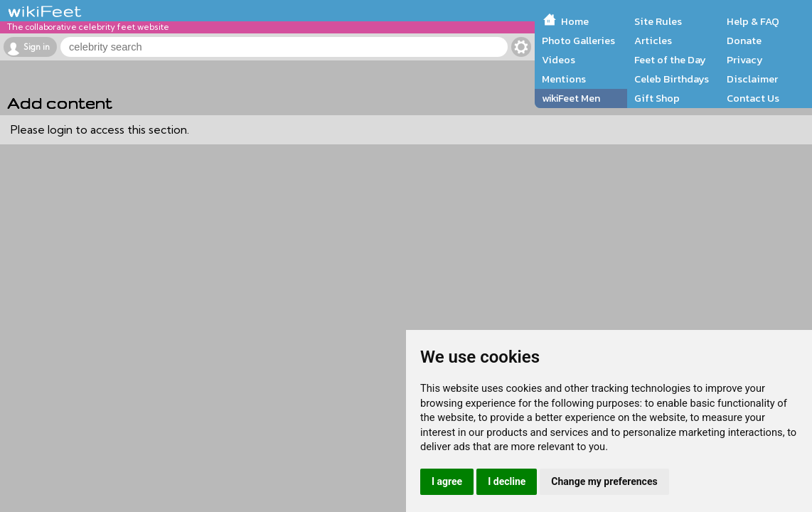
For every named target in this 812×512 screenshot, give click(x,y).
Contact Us (753, 98)
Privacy (745, 60)
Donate (744, 41)
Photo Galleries (578, 41)
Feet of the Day (670, 60)
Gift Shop (657, 98)
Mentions (564, 79)
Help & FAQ (753, 21)
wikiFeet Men (571, 98)
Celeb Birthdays (672, 79)
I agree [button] (447, 481)
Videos (559, 60)
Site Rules (658, 21)
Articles (653, 41)
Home (575, 21)
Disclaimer (752, 79)
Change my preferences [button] (604, 481)
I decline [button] (507, 481)
